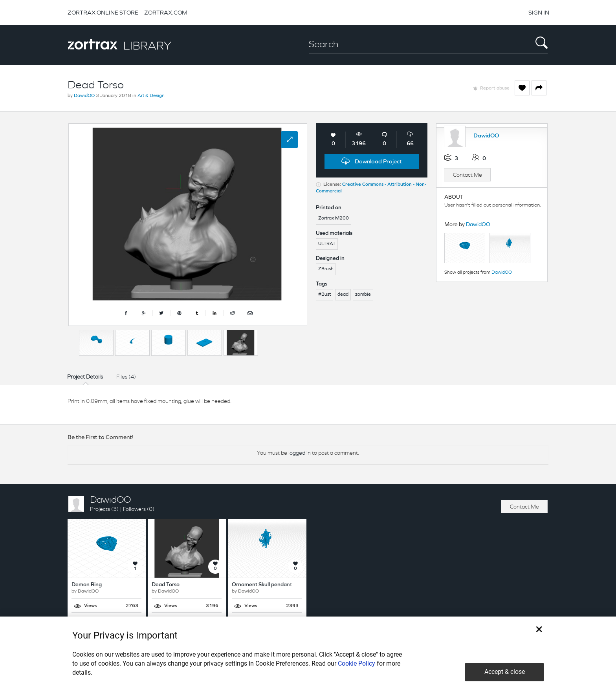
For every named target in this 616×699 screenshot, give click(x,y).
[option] (96, 343)
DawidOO (84, 96)
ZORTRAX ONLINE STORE (103, 12)
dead (343, 295)
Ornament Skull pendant (262, 585)
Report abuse (495, 88)
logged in (300, 453)
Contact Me (467, 175)
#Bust (324, 295)
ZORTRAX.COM (166, 12)
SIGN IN (539, 12)
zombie (363, 295)
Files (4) (126, 377)
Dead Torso (166, 585)
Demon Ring (87, 585)
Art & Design (151, 96)
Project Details (85, 377)
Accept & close (505, 672)
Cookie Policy (357, 663)
